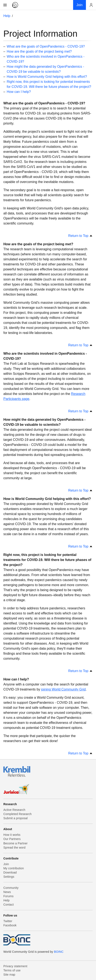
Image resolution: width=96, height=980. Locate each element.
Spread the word (14, 848)
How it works (12, 835)
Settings (9, 877)
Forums (8, 896)
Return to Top (80, 236)
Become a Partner (15, 843)
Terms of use (12, 970)
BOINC (59, 952)
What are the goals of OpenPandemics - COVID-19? (46, 46)
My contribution (14, 868)
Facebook (10, 925)
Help (7, 16)
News (7, 892)
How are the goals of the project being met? (39, 51)
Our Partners (12, 839)
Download (10, 872)
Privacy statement (15, 966)
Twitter (8, 921)
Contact (9, 905)
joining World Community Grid (63, 689)
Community (11, 888)
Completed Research (17, 814)
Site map (9, 975)
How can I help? (19, 92)
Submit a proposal (16, 818)
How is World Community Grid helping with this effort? (47, 77)
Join (6, 864)
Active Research (14, 810)
